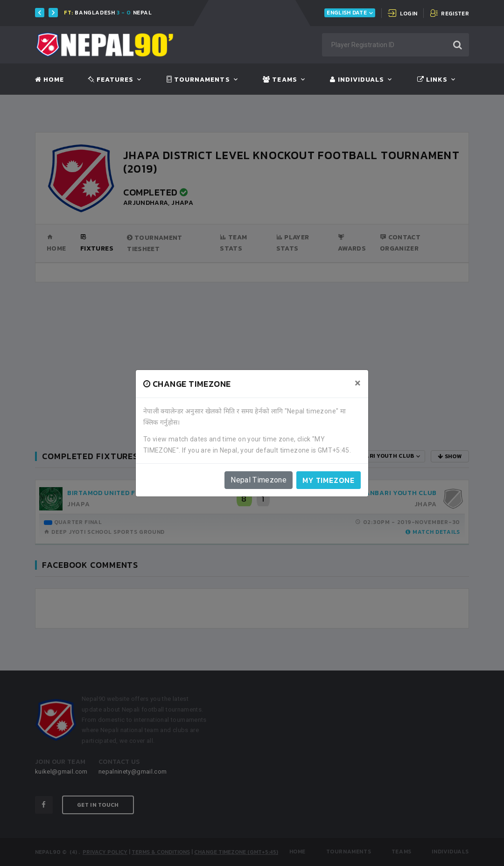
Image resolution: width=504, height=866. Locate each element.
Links (432, 80)
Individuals (357, 80)
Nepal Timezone (259, 480)
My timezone (329, 480)
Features (111, 80)
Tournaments (198, 80)
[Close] (358, 383)
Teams (280, 80)
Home (49, 80)
